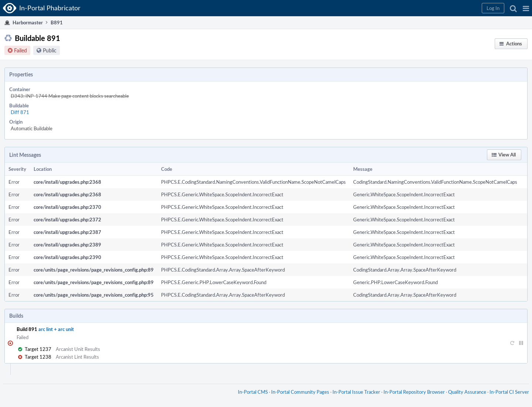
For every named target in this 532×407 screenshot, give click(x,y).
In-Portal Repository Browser (414, 392)
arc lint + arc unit (56, 329)
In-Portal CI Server (509, 392)
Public (50, 50)
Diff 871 (20, 112)
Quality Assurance (467, 392)
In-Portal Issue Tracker (356, 392)
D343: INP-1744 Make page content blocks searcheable (70, 96)
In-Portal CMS (253, 392)
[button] (526, 8)
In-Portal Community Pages (300, 392)
